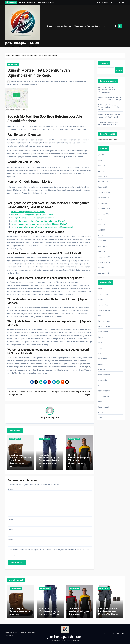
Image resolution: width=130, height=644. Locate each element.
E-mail (10, 528)
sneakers (102, 369)
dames (101, 299)
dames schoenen (105, 304)
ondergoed (102, 347)
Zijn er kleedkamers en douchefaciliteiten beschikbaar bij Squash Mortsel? (38, 220)
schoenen (102, 363)
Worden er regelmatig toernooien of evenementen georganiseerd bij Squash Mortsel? (42, 227)
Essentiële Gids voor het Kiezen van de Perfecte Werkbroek (108, 612)
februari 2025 (103, 246)
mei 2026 (102, 165)
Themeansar (10, 636)
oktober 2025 (103, 203)
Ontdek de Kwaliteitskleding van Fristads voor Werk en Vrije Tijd (49, 459)
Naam (10, 518)
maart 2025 (102, 240)
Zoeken (104, 63)
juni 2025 (102, 224)
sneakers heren (104, 380)
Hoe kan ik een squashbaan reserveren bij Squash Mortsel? (32, 214)
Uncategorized (13, 64)
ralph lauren (102, 358)
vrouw (100, 412)
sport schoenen (104, 390)
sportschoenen (104, 396)
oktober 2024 (103, 267)
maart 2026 (102, 176)
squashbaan (24, 84)
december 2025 (104, 192)
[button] (124, 26)
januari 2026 (103, 187)
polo (100, 353)
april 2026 (102, 170)
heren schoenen (104, 320)
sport (100, 385)
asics (100, 288)
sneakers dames (104, 374)
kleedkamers (64, 81)
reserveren (83, 81)
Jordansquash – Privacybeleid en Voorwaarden (80, 26)
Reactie (11, 487)
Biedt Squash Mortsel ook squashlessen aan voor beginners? (33, 217)
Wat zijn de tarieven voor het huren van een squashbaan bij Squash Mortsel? (39, 223)
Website (11, 538)
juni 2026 (102, 160)
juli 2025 (101, 219)
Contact (57, 26)
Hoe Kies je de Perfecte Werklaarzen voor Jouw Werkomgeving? (20, 459)
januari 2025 (103, 251)
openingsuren (74, 81)
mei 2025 (102, 229)
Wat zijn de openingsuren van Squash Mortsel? (28, 211)
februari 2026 (103, 181)
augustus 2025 (104, 213)
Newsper (32, 633)
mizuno (101, 342)
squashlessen (33, 84)
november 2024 (104, 262)
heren (100, 315)
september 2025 (104, 208)
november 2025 (104, 197)
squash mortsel (13, 84)
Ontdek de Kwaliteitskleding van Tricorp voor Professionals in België (79, 460)
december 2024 (104, 256)
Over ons (103, 26)
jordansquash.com (23, 42)
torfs (100, 401)
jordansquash (19, 81)
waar (100, 417)
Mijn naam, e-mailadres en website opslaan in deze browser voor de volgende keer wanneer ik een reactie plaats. (49, 548)
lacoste (101, 337)
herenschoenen (104, 326)
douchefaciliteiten (53, 81)
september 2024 (104, 272)
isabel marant (103, 331)
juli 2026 (101, 154)
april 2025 (102, 235)
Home (50, 26)
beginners (42, 81)
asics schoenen (104, 294)
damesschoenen (104, 310)
